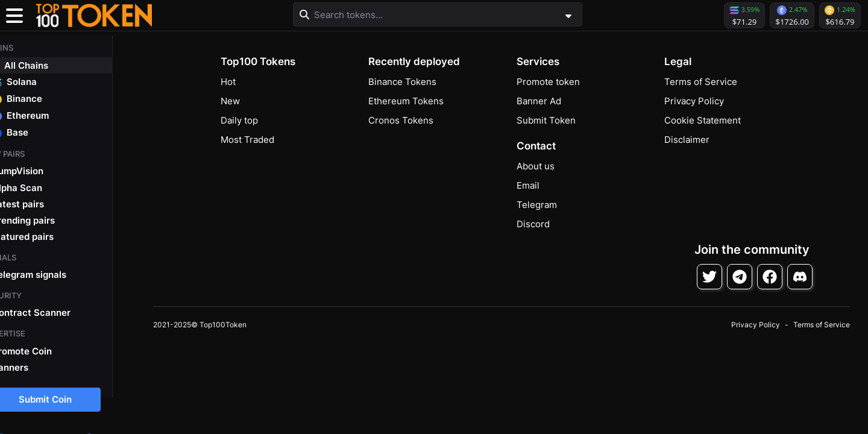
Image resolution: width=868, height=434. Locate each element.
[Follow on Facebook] (770, 277)
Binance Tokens (402, 82)
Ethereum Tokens (406, 101)
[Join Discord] (800, 277)
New (230, 101)
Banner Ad (539, 101)
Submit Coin (68, 398)
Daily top (239, 120)
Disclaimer (687, 140)
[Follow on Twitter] (709, 277)
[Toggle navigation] (14, 16)
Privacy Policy (694, 101)
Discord (533, 224)
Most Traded (247, 140)
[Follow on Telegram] (740, 277)
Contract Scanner (54, 311)
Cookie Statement (703, 120)
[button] (94, 16)
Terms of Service (701, 82)
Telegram (537, 205)
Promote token (548, 82)
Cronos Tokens (401, 120)
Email (528, 185)
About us (536, 166)
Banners (33, 366)
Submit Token (546, 120)
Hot (228, 82)
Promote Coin (44, 349)
